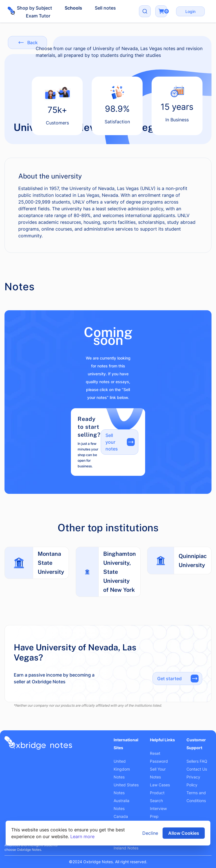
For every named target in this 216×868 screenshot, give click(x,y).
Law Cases (160, 785)
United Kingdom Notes (122, 769)
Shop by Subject (34, 8)
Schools (73, 8)
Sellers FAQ (197, 761)
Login (190, 11)
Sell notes (105, 8)
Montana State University (51, 563)
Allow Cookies (184, 833)
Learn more (82, 836)
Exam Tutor (38, 16)
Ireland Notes (126, 848)
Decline (150, 833)
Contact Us (197, 769)
